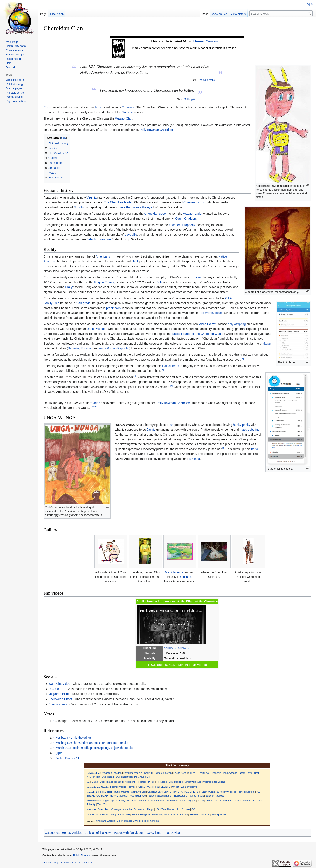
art (172, 425)
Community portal (16, 46)
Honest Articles (72, 833)
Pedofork (141, 782)
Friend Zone (180, 773)
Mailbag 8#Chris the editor (73, 738)
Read (205, 14)
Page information (16, 101)
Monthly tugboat (118, 796)
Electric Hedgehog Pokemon (147, 814)
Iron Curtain (183, 809)
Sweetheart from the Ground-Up (133, 777)
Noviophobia (93, 777)
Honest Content (206, 41)
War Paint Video (59, 684)
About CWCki (69, 863)
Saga (201, 796)
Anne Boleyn (208, 324)
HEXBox (132, 801)
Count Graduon (186, 219)
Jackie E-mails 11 (68, 758)
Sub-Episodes (219, 814)
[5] (224, 448)
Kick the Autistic (157, 801)
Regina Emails (104, 282)
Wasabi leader (193, 214)
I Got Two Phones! (165, 809)
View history (238, 14)
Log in (309, 4)
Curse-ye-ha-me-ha (122, 809)
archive (182, 648)
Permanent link (15, 97)
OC (193, 809)
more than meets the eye (135, 207)
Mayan (267, 344)
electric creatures (100, 239)
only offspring (237, 324)
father (99, 107)
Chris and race (58, 704)
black (135, 261)
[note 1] (95, 407)
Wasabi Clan (124, 118)
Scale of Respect (215, 796)
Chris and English (105, 821)
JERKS (141, 787)
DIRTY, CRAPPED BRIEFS (184, 792)
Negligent (130, 782)
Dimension (139, 809)
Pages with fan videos (129, 833)
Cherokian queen (156, 214)
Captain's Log (138, 792)
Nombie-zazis (171, 814)
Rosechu (194, 814)
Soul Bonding (176, 782)
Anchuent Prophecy (182, 225)
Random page (14, 59)
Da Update (124, 814)
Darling (148, 773)
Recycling (162, 782)
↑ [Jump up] (54, 721)
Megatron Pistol (59, 694)
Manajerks (173, 801)
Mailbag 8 (189, 99)
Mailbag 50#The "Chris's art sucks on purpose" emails (92, 743)
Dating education (163, 773)
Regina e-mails (206, 80)
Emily (69, 287)
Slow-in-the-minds (253, 801)
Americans (103, 256)
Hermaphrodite (118, 787)
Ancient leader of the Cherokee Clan (196, 334)
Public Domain (82, 855)
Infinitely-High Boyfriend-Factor (228, 773)
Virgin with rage (193, 782)
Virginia (91, 198)
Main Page (12, 42)
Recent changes (15, 55)
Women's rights (189, 787)
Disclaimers (86, 863)
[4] (171, 386)
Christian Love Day (158, 792)
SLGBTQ (166, 787)
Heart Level (204, 773)
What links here (15, 80)
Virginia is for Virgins (214, 782)
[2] (162, 370)
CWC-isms (154, 833)
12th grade (83, 303)
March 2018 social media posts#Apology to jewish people (94, 748)
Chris (47, 107)
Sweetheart (108, 777)
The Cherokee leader (118, 202)
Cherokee (128, 107)
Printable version (15, 93)
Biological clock (104, 792)
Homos (132, 787)
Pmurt (200, 801)
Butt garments (122, 792)
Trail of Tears (170, 366)
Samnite (73, 348)
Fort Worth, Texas (211, 313)
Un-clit (176, 787)
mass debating (249, 430)
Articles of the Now (98, 833)
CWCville (131, 235)
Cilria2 (96, 403)
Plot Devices (173, 833)
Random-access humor (160, 796)
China (95, 782)
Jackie (198, 277)
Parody (184, 814)
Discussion (57, 14)
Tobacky (91, 804)
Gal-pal (192, 773)
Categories (52, 833)
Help (9, 63)
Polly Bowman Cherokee (156, 130)
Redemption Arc (137, 796)
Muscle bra (153, 787)
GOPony (120, 801)
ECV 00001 (56, 689)
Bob (159, 282)
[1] (242, 358)
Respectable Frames (185, 796)
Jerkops (142, 801)
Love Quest (253, 773)
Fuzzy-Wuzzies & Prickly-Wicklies (218, 792)
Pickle (151, 782)
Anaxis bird (103, 809)
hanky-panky (242, 425)
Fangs (150, 809)
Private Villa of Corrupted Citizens (224, 801)
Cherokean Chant (60, 699)
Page (43, 14)
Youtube (169, 648)
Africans (194, 459)
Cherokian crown (195, 202)
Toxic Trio (102, 804)
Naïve (183, 801)
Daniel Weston (96, 329)
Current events (14, 50)
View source (220, 14)
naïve (255, 449)
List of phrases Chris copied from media (138, 821)
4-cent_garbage (106, 801)
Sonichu (128, 112)
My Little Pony (174, 572)
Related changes (16, 84)
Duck (103, 782)
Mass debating (115, 782)
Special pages (14, 88)
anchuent (186, 577)
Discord (10, 67)
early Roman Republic (114, 348)
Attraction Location (112, 773)
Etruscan (87, 348)
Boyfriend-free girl (133, 773)
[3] (136, 376)
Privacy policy (50, 863)
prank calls (113, 308)
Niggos (192, 801)
